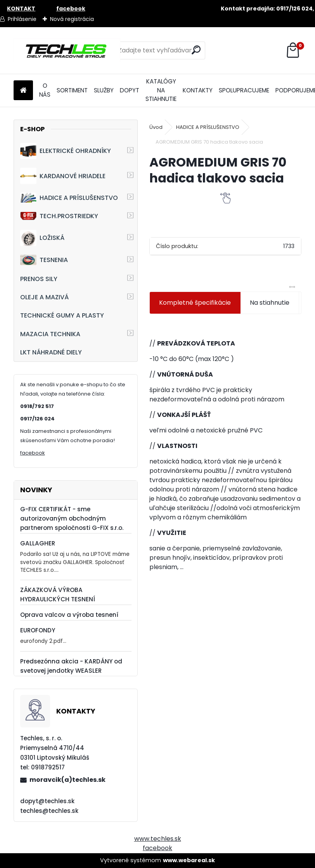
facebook (33, 453)
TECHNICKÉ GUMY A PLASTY (62, 315)
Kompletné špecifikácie (195, 303)
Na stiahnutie (270, 303)
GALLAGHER (38, 543)
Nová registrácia (72, 19)
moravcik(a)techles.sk (67, 780)
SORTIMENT (72, 90)
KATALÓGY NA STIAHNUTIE (161, 90)
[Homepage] (23, 91)
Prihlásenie (22, 19)
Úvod (156, 127)
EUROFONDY (38, 630)
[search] (196, 50)
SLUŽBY (104, 90)
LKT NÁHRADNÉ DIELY (51, 352)
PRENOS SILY (39, 279)
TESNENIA (44, 260)
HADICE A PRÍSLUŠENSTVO (69, 197)
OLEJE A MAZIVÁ (44, 297)
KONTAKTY (198, 90)
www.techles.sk (158, 839)
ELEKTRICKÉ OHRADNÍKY (66, 151)
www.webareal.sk (189, 860)
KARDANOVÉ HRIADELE (63, 176)
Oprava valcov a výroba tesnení (69, 615)
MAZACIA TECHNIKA (50, 334)
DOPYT (130, 90)
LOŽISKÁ (42, 238)
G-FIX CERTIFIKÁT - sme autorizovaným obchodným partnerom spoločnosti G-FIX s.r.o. (72, 518)
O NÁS (45, 90)
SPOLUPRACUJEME (244, 90)
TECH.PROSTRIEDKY (59, 216)
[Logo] (67, 50)
